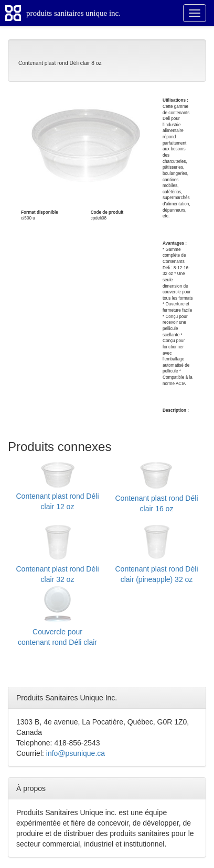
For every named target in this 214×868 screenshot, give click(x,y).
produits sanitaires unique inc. (73, 13)
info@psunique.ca (76, 753)
